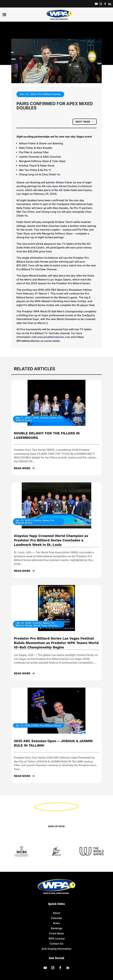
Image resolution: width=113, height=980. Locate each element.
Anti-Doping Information (56, 949)
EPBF (36, 418)
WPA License (57, 939)
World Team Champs (46, 625)
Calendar (56, 918)
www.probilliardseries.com (54, 337)
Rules (56, 924)
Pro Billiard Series (50, 94)
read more (22, 468)
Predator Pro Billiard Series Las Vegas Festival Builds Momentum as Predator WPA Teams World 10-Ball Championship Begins (56, 643)
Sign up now (57, 826)
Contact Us (56, 944)
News (53, 418)
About (57, 913)
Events (45, 418)
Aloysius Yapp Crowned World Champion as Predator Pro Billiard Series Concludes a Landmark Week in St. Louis (51, 540)
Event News (57, 934)
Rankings (56, 929)
